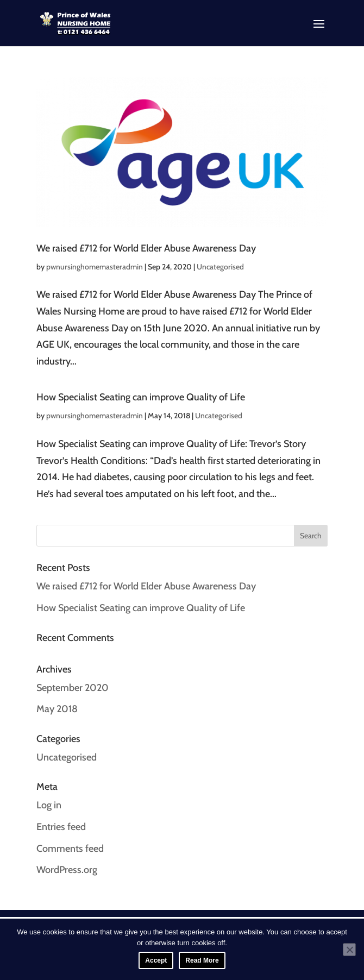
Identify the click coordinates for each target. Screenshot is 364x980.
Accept (156, 960)
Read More (202, 960)
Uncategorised (220, 267)
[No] (349, 950)
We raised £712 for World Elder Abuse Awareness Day (146, 248)
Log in (49, 805)
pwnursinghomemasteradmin (95, 267)
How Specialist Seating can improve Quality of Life (141, 397)
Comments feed (70, 849)
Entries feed (61, 827)
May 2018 (57, 709)
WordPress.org (67, 870)
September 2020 (73, 688)
